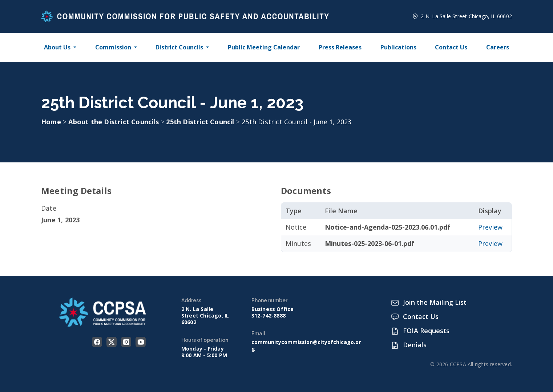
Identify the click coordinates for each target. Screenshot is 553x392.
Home (51, 122)
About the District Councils (114, 122)
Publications (398, 47)
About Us (57, 47)
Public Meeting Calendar (264, 47)
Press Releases (340, 47)
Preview (490, 227)
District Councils (179, 47)
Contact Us (451, 47)
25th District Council (201, 122)
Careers (498, 47)
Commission (113, 47)
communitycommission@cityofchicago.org (306, 345)
